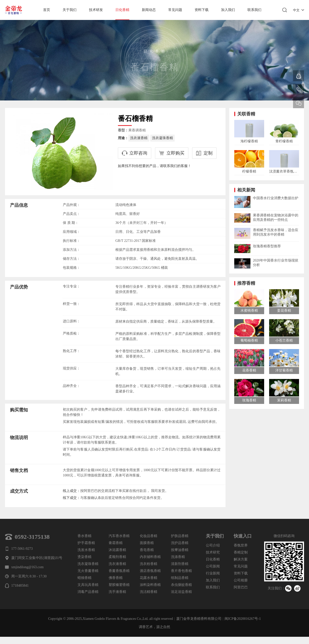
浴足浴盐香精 (181, 592)
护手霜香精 (86, 543)
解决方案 (241, 559)
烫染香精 (84, 557)
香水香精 (84, 536)
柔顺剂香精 (117, 557)
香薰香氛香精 (119, 571)
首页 (47, 10)
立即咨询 (138, 153)
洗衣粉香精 (149, 564)
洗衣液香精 (139, 138)
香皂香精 (147, 550)
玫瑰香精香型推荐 (267, 246)
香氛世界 (241, 545)
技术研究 (213, 552)
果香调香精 (137, 130)
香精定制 (241, 552)
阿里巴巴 (241, 587)
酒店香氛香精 (150, 571)
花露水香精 (149, 578)
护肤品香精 (180, 536)
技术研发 (96, 10)
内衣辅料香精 (150, 557)
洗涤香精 (178, 557)
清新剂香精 (180, 564)
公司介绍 (213, 545)
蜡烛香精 (84, 578)
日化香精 (122, 10)
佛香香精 (116, 578)
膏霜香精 (116, 543)
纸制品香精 (180, 578)
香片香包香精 (181, 571)
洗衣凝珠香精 (162, 138)
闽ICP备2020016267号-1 (243, 619)
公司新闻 (213, 566)
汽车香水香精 (119, 536)
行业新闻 (213, 573)
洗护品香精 (180, 543)
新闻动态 (149, 10)
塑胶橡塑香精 (119, 585)
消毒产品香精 (88, 592)
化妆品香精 (149, 536)
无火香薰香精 (88, 571)
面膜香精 (147, 543)
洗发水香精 (86, 550)
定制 (208, 153)
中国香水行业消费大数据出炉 (276, 198)
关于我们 (70, 10)
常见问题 (175, 10)
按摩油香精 (180, 550)
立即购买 (175, 153)
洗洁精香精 (149, 592)
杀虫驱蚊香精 (181, 585)
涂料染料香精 (150, 585)
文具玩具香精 (88, 585)
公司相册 (241, 580)
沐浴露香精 (117, 550)
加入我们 (228, 10)
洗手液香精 (117, 592)
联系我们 (254, 10)
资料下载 (202, 10)
